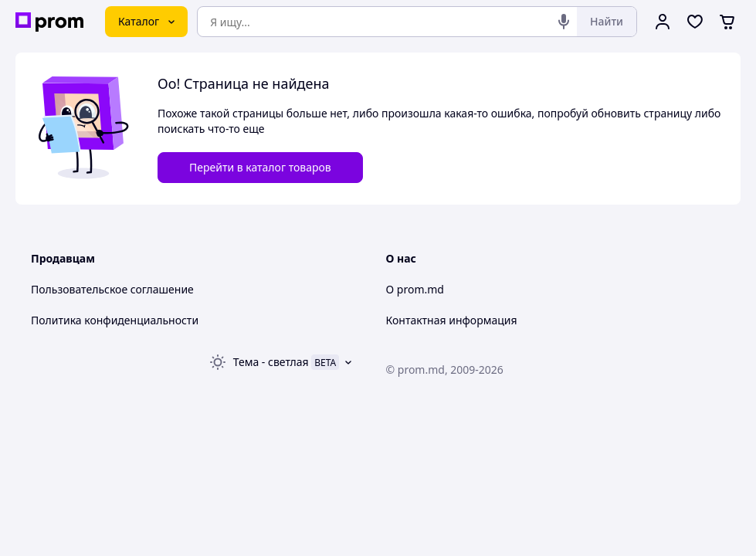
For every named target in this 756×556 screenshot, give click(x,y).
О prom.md (415, 289)
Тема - (271, 362)
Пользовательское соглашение (112, 289)
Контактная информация (452, 320)
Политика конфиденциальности (115, 320)
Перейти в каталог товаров (260, 167)
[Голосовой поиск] (564, 22)
